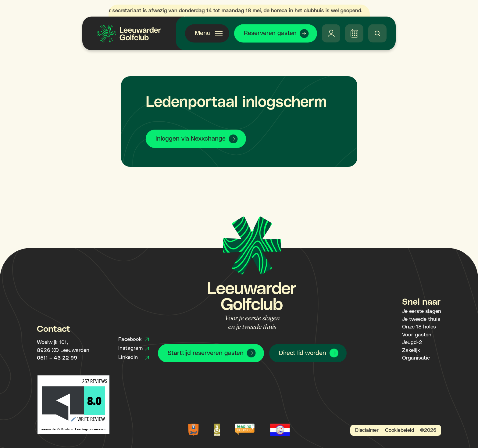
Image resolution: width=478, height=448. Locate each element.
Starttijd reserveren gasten (206, 353)
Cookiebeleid (400, 430)
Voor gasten (417, 335)
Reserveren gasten (270, 33)
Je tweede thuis (421, 319)
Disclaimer (367, 430)
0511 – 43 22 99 (57, 358)
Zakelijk (411, 350)
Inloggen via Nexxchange (191, 139)
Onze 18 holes (419, 327)
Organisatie (416, 358)
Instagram (134, 348)
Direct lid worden (303, 353)
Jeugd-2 (412, 342)
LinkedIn (134, 357)
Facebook (134, 339)
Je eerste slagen (422, 311)
